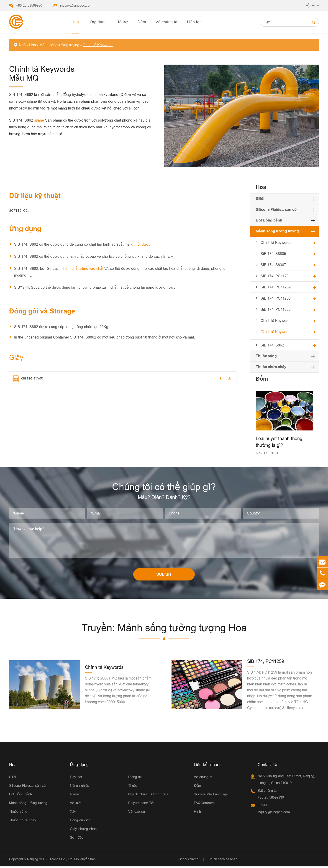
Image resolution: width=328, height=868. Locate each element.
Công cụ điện (80, 822)
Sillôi (260, 199)
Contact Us (268, 766)
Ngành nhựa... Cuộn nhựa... (150, 796)
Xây (73, 813)
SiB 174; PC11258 (276, 298)
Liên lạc (194, 22)
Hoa (75, 22)
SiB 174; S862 (272, 345)
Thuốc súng (266, 356)
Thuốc (133, 787)
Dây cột (76, 778)
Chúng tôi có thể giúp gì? (164, 488)
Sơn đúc (77, 839)
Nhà (22, 45)
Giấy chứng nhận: (84, 830)
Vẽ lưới (76, 804)
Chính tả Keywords (98, 45)
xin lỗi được (141, 244)
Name (74, 796)
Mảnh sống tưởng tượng (59, 45)
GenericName (188, 861)
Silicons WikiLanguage (211, 796)
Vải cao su (137, 813)
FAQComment (205, 804)
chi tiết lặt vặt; (28, 379)
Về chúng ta (167, 22)
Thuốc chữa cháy (271, 367)
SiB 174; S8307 (273, 265)
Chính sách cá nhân (223, 861)
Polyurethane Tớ (141, 804)
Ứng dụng (98, 22)
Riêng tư (135, 778)
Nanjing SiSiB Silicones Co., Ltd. (50, 861)
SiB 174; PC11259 (276, 287)
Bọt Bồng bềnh (269, 220)
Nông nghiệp (79, 787)
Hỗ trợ (122, 22)
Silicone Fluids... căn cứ (276, 210)
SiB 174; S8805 (273, 254)
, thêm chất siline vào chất (82, 268)
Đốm (142, 22)
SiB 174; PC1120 (275, 276)
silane (40, 120)
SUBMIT (164, 576)
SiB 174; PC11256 (276, 309)
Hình (197, 813)
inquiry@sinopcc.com (76, 5)
